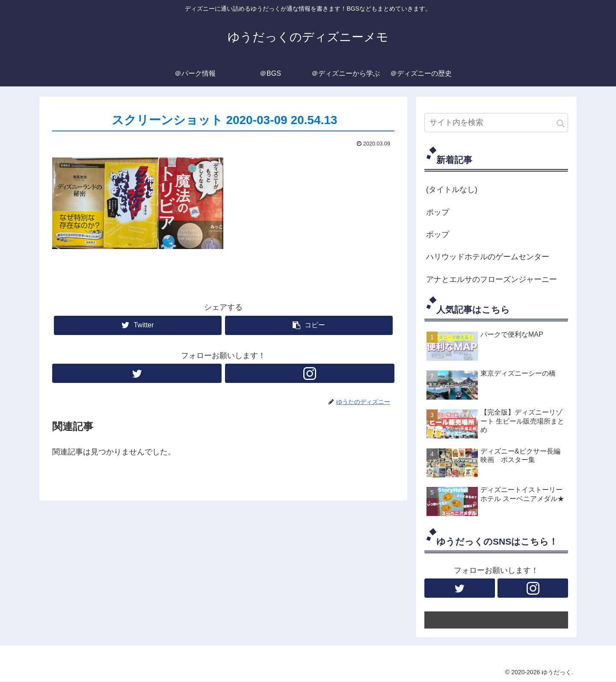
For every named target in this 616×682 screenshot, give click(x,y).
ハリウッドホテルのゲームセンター (488, 257)
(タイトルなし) (452, 190)
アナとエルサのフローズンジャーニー (492, 279)
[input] (496, 123)
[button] (561, 123)
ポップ (438, 212)
